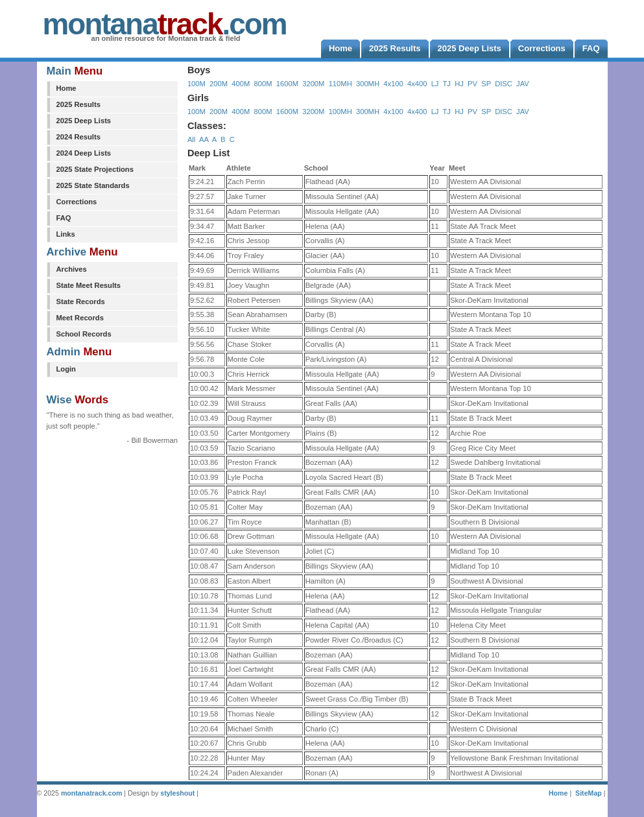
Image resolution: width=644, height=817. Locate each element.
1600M (287, 84)
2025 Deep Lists (84, 121)
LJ (435, 84)
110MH (340, 84)
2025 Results (78, 104)
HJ (459, 84)
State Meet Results (89, 285)
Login (66, 369)
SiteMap (589, 793)
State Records (81, 302)
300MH (368, 84)
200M (219, 84)
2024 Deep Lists (84, 153)
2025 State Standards (93, 185)
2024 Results (78, 137)
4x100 (393, 84)
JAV (523, 84)
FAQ (64, 218)
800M (263, 84)
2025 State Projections (95, 169)
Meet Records (80, 318)
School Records (84, 334)
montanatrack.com (91, 793)
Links (66, 234)
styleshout (177, 793)
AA (204, 139)
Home (66, 88)
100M (197, 84)
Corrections (77, 202)
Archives (72, 269)
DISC (504, 84)
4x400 (417, 84)
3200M (313, 84)
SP (486, 84)
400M (241, 84)
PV (472, 84)
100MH (340, 112)
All (191, 139)
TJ (446, 84)
